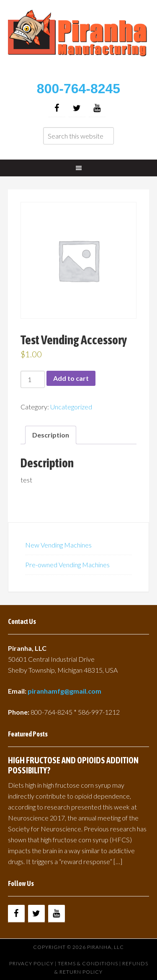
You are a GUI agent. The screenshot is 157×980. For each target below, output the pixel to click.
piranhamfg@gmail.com (64, 691)
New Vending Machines (58, 545)
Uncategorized (71, 407)
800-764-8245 (78, 89)
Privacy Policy (31, 963)
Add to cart (71, 378)
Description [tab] (51, 435)
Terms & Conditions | (90, 963)
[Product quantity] (33, 379)
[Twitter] (77, 108)
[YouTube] (97, 108)
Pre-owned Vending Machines (67, 565)
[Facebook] (57, 108)
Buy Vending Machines (79, 42)
